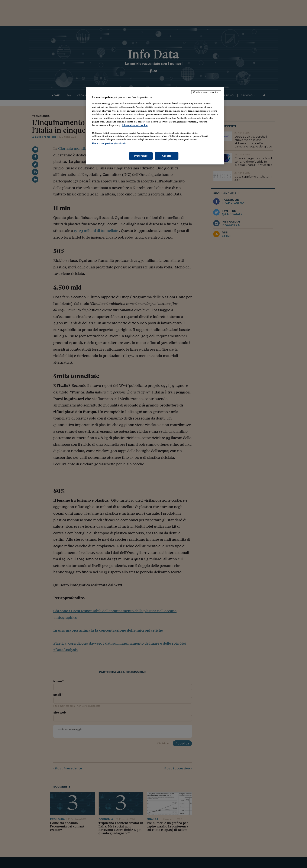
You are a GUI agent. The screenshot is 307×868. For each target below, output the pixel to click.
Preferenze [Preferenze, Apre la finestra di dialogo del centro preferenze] (141, 156)
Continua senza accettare (206, 92)
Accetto (167, 156)
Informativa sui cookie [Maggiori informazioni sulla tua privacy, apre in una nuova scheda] (135, 125)
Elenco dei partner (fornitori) (109, 143)
